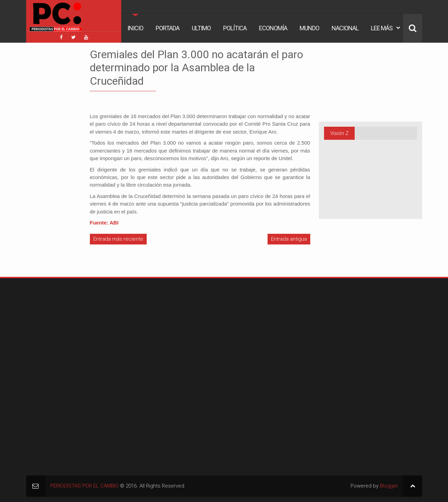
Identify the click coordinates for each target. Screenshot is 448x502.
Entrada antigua (289, 239)
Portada (168, 28)
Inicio (135, 28)
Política (235, 28)
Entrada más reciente (118, 239)
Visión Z (339, 133)
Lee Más (382, 28)
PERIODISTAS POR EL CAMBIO (84, 486)
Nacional (345, 28)
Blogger (389, 486)
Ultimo (201, 28)
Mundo (309, 28)
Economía (273, 28)
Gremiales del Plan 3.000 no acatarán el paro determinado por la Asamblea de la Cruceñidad (196, 68)
